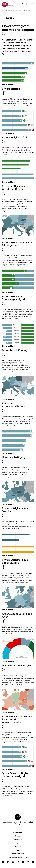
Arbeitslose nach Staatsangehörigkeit (14, 298)
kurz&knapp (6, 10)
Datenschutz (18, 832)
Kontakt (18, 847)
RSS (18, 843)
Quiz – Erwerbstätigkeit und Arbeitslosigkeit (16, 775)
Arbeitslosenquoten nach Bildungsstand (17, 244)
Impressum (18, 829)
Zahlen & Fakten (18, 10)
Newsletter (18, 839)
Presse (18, 850)
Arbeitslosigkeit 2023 (14, 137)
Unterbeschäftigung (14, 457)
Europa (28, 10)
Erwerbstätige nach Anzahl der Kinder (13, 188)
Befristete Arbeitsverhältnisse (13, 405)
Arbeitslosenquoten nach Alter (17, 615)
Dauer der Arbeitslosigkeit (17, 665)
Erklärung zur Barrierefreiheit (18, 857)
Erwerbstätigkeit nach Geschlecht (15, 510)
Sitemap (18, 836)
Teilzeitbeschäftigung (15, 350)
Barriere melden (18, 854)
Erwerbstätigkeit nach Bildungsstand (15, 561)
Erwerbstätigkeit (12, 89)
